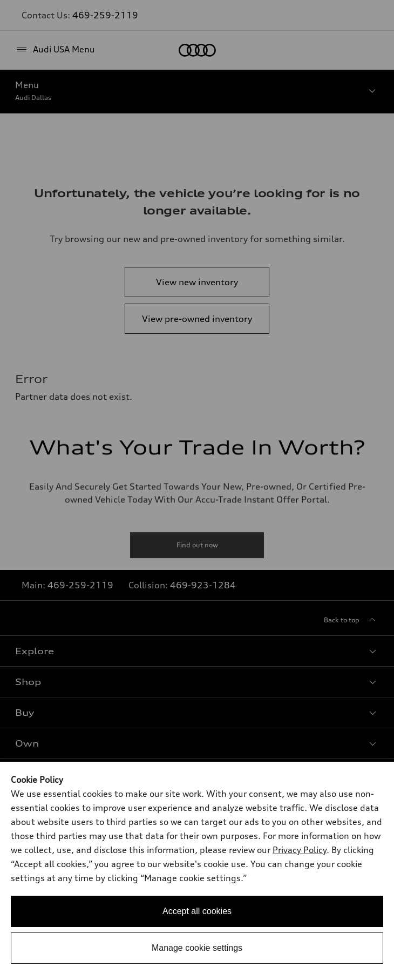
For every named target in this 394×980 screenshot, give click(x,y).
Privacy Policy (300, 850)
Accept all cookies (197, 911)
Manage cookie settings (197, 948)
